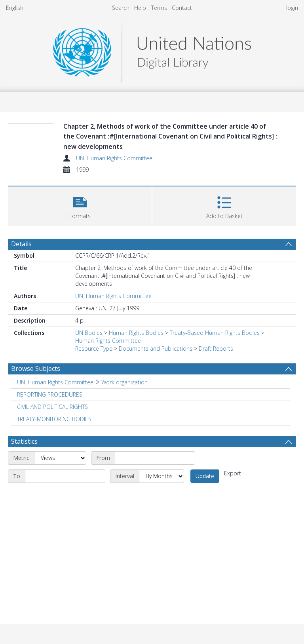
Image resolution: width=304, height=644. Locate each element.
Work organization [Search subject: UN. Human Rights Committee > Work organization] (124, 382)
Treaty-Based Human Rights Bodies (215, 333)
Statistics (24, 441)
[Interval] (161, 476)
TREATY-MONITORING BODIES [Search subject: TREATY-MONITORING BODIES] (54, 419)
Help (140, 8)
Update (205, 476)
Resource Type (94, 349)
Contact (182, 8)
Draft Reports (216, 349)
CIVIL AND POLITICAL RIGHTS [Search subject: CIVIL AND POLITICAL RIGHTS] (52, 407)
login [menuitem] (292, 8)
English (15, 8)
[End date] (65, 476)
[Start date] (155, 458)
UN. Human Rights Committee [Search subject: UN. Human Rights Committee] (55, 382)
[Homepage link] (152, 50)
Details (21, 244)
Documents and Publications (156, 349)
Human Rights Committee (108, 341)
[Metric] (60, 458)
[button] (80, 205)
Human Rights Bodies (136, 333)
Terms (159, 8)
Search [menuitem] (121, 8)
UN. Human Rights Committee (114, 158)
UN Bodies (89, 333)
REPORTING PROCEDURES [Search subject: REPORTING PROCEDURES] (50, 394)
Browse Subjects (36, 369)
